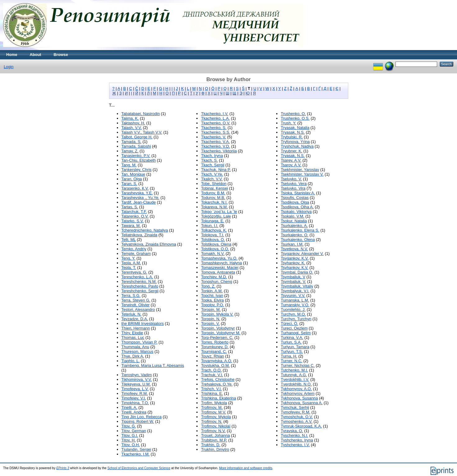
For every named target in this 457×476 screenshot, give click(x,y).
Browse (61, 55)
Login (9, 67)
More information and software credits (246, 468)
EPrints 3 (63, 468)
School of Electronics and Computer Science (139, 468)
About (36, 55)
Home (12, 55)
